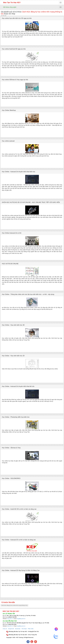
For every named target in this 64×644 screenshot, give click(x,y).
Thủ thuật (24, 629)
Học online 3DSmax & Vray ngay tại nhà (15, 80)
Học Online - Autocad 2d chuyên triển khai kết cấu (18, 386)
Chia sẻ (5, 629)
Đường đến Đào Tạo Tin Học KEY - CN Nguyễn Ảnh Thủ (24, 632)
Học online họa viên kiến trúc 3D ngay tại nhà (17, 18)
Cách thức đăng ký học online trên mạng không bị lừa (14, 605)
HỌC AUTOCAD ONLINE (10, 264)
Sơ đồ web (4, 16)
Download (18, 629)
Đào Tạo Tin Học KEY (12, 2)
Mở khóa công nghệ (10, 7)
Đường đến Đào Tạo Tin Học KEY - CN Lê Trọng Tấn (23, 635)
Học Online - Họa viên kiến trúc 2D (13, 356)
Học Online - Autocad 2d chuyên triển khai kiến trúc (19, 172)
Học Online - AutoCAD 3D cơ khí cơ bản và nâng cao (19, 509)
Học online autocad (8, 141)
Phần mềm (31, 629)
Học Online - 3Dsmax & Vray (11, 448)
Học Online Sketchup (9, 110)
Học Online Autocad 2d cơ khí (12, 233)
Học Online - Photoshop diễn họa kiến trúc (16, 417)
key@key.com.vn (21, 619)
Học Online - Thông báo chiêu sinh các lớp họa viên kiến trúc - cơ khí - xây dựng (28, 294)
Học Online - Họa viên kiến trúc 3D (13, 325)
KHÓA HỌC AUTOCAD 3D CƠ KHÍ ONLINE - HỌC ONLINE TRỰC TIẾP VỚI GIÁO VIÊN (31, 202)
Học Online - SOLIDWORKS (11, 478)
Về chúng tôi (4, 12)
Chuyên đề (11, 629)
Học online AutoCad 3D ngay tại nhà (14, 49)
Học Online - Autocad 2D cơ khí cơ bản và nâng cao (19, 540)
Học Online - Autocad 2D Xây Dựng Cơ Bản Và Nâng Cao (21, 570)
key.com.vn (10, 619)
